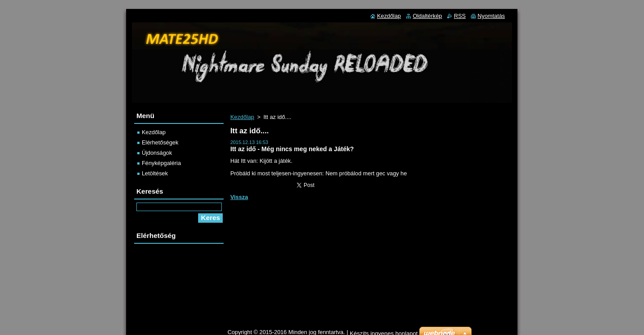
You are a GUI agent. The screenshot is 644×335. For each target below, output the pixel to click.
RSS (460, 16)
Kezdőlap (242, 117)
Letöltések (155, 173)
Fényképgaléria (161, 163)
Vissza (239, 197)
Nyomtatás (491, 16)
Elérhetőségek (160, 142)
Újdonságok (157, 153)
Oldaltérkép (427, 16)
